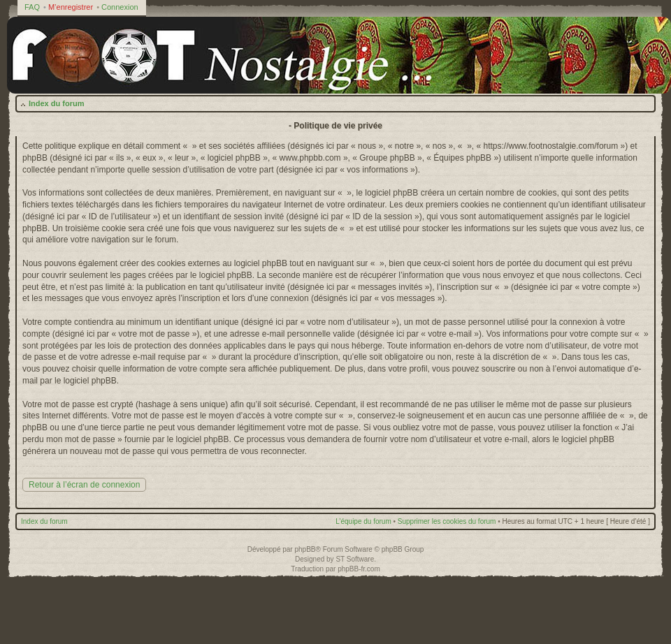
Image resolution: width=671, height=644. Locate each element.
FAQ (32, 7)
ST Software (355, 559)
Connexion (120, 7)
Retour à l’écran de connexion (84, 485)
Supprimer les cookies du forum (447, 521)
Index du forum (56, 103)
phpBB (305, 549)
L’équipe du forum (363, 521)
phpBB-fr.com (359, 569)
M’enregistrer (71, 7)
